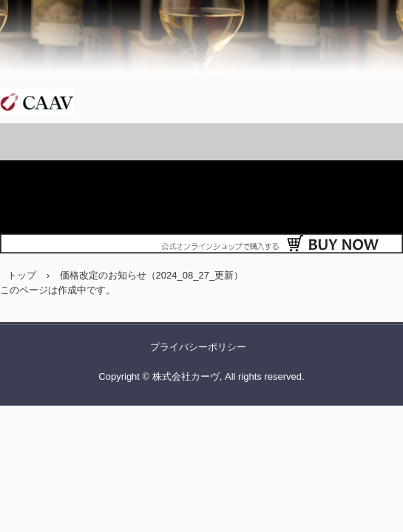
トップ (22, 275)
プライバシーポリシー (198, 347)
